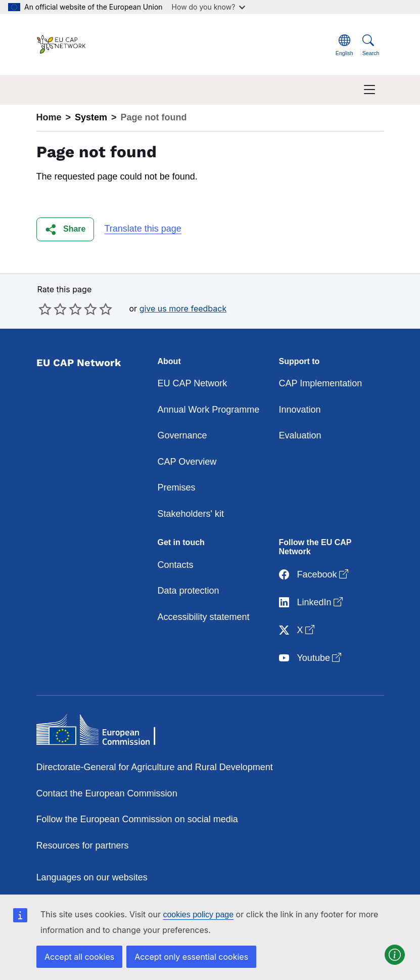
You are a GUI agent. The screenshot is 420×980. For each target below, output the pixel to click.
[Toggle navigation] (369, 90)
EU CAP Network (193, 383)
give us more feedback (183, 308)
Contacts (176, 565)
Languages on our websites (92, 877)
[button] (65, 229)
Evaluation (300, 435)
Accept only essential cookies (191, 957)
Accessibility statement (204, 617)
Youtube (311, 658)
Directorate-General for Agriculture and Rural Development (155, 767)
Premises (177, 487)
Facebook (315, 575)
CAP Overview (187, 462)
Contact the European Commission (107, 793)
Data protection (189, 591)
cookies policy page (198, 915)
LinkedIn (312, 603)
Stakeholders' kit (191, 514)
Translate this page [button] (143, 229)
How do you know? (209, 7)
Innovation (300, 410)
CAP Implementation (321, 383)
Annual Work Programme (209, 410)
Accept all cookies (79, 957)
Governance (182, 435)
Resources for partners (83, 845)
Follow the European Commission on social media (137, 819)
